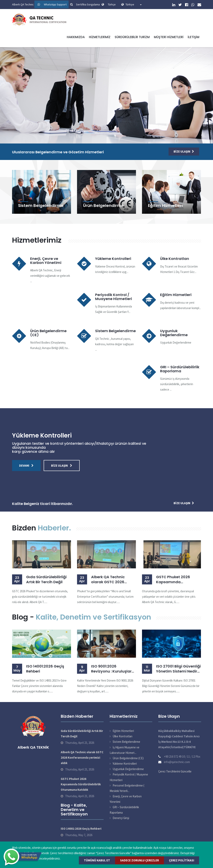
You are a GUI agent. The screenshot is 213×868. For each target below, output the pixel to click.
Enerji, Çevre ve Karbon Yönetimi (46, 261)
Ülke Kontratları (175, 259)
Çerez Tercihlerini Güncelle (175, 771)
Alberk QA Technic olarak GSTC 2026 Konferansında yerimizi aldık (113, 579)
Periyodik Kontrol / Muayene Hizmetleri (114, 297)
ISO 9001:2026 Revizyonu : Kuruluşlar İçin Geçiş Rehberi (111, 669)
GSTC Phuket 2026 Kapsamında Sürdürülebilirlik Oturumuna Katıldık (175, 579)
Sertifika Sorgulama (84, 4)
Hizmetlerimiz (100, 37)
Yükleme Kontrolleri (113, 259)
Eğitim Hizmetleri (165, 206)
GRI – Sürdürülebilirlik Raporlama (180, 369)
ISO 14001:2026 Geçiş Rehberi (45, 669)
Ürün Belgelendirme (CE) (48, 333)
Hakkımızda (76, 37)
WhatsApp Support (55, 4)
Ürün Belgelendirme (103, 206)
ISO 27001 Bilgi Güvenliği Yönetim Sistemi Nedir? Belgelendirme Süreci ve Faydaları (178, 669)
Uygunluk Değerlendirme (174, 333)
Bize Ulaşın (184, 151)
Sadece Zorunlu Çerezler (139, 860)
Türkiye (134, 4)
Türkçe (112, 4)
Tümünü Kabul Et (97, 860)
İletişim (193, 37)
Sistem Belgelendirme (41, 206)
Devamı (26, 466)
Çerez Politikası (182, 860)
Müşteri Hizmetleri (169, 37)
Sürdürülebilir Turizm (132, 37)
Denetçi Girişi (121, 818)
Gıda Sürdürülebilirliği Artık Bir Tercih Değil (46, 579)
